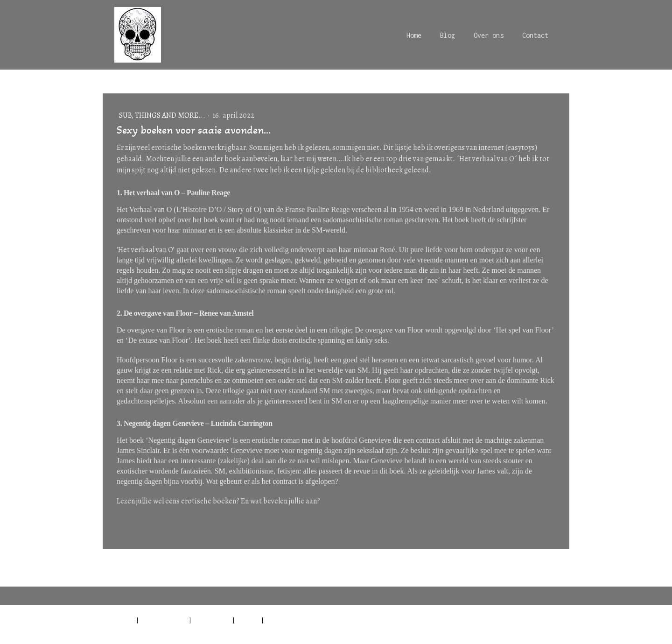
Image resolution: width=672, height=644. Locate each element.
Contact (535, 35)
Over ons (489, 35)
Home (414, 35)
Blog (448, 35)
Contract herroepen (302, 620)
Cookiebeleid (212, 620)
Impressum (119, 620)
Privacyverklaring (164, 620)
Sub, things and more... (163, 115)
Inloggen (557, 630)
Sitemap (248, 620)
